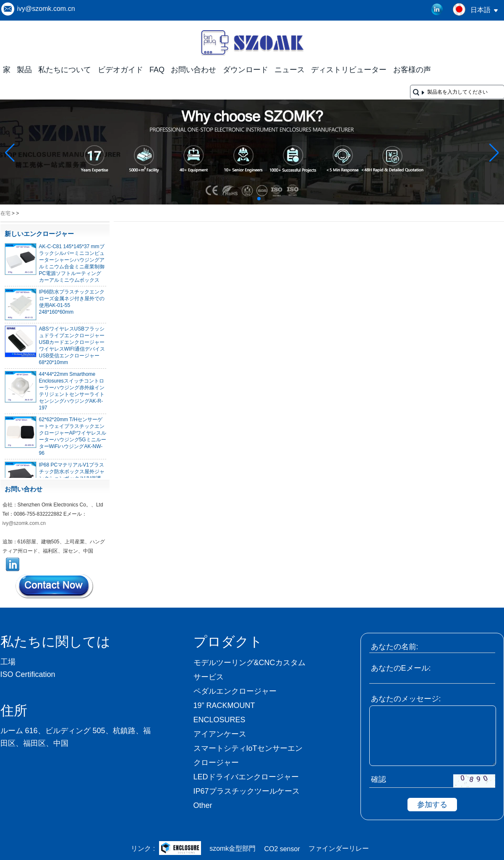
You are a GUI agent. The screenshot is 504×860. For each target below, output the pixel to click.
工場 (8, 662)
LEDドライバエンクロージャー (246, 777)
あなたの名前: (395, 647)
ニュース (290, 70)
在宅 (5, 213)
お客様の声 (412, 70)
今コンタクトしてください (55, 586)
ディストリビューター (349, 70)
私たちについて (65, 70)
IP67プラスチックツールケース (247, 791)
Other (203, 805)
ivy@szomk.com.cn (46, 9)
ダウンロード (245, 70)
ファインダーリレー (339, 848)
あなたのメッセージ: (406, 699)
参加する (432, 805)
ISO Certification (28, 674)
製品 (24, 70)
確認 (379, 779)
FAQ (157, 70)
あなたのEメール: (401, 668)
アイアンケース (220, 734)
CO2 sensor (282, 849)
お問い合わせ (193, 70)
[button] (239, 199)
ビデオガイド (120, 70)
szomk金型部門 (232, 848)
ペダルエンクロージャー (235, 691)
